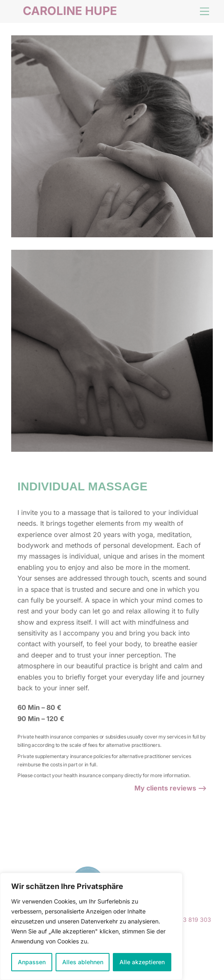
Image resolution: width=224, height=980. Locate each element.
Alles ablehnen (83, 962)
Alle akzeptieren (142, 962)
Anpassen (32, 962)
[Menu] (205, 11)
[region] (91, 926)
